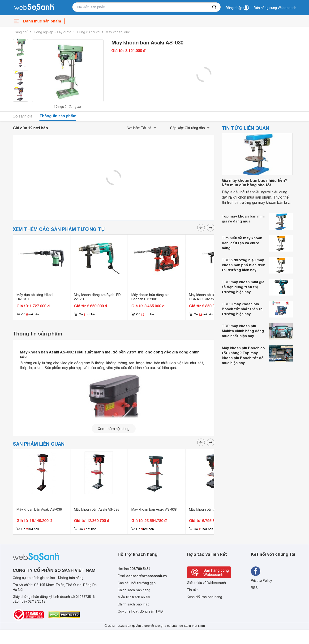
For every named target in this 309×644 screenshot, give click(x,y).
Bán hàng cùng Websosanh (275, 8)
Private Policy (261, 581)
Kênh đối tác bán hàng (204, 597)
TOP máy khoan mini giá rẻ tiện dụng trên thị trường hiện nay (243, 287)
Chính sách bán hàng (134, 590)
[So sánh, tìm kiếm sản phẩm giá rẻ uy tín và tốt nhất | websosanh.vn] (34, 8)
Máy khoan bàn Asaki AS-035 (97, 509)
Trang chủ (21, 32)
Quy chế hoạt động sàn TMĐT (141, 611)
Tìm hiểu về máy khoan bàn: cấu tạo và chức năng (242, 243)
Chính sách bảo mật (133, 604)
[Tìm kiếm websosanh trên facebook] (256, 571)
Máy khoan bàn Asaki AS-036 (39, 509)
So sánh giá (23, 116)
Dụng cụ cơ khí (89, 32)
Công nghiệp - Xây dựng (53, 32)
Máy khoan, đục (118, 32)
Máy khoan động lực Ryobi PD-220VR (98, 297)
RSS (254, 588)
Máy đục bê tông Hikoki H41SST (35, 297)
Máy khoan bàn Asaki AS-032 (212, 509)
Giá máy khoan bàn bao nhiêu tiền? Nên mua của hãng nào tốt (255, 183)
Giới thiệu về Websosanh (206, 583)
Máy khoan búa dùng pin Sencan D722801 (150, 297)
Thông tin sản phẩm (58, 116)
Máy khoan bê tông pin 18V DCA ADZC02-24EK (210, 297)
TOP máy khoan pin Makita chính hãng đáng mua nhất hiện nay (243, 331)
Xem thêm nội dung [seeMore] (114, 429)
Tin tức (193, 590)
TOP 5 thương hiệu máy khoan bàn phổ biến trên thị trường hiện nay (244, 265)
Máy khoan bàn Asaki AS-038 (154, 509)
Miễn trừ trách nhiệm (134, 597)
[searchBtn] (215, 7)
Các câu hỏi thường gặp (137, 583)
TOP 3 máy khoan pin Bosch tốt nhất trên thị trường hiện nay (243, 309)
